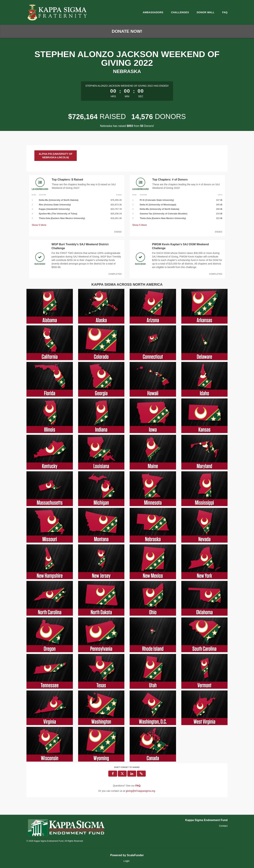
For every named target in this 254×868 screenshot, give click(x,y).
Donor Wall (206, 12)
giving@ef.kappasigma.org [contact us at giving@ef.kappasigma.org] (140, 791)
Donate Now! (127, 31)
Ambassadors (153, 12)
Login (126, 861)
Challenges (180, 12)
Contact (223, 826)
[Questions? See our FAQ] (138, 786)
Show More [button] (39, 225)
